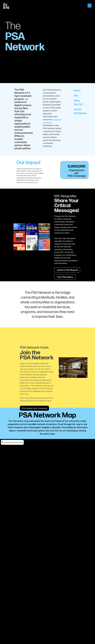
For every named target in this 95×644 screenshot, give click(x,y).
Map (76, 95)
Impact (77, 90)
